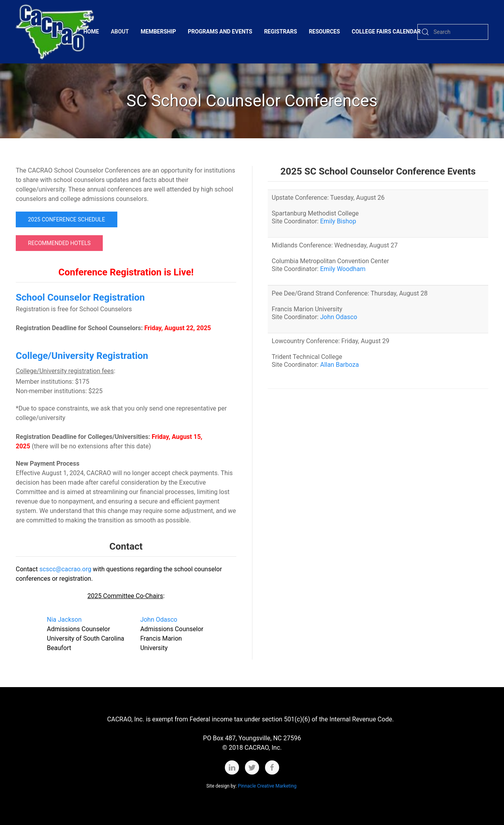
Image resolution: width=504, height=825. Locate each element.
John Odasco (159, 620)
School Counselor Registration (80, 297)
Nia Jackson (64, 620)
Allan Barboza (339, 365)
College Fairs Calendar (386, 32)
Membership (158, 32)
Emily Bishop (338, 221)
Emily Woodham (343, 269)
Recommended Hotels (59, 243)
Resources (324, 32)
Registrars (281, 32)
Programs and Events (220, 32)
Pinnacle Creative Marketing (268, 786)
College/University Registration (82, 356)
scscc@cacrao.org (65, 569)
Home (91, 32)
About (120, 32)
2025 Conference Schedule (67, 219)
